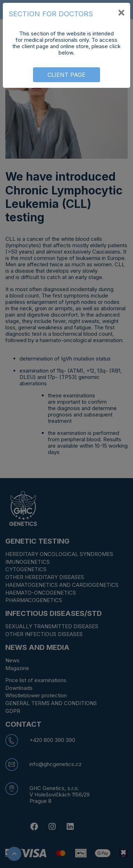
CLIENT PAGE (66, 75)
